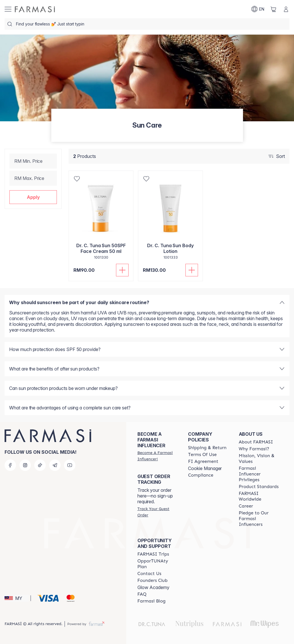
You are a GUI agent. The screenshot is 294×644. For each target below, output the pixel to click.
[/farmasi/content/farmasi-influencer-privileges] (259, 474)
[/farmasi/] (35, 9)
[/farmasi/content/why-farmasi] (254, 449)
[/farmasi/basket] (273, 9)
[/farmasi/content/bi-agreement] (203, 461)
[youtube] (70, 465)
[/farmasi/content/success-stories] (153, 580)
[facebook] (10, 465)
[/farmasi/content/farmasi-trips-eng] (153, 554)
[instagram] (25, 465)
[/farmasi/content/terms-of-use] (202, 455)
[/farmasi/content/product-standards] (259, 487)
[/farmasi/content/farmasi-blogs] (152, 601)
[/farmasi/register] (158, 456)
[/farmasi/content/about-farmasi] (256, 442)
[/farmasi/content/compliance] (201, 475)
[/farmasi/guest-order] (158, 512)
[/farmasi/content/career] (246, 506)
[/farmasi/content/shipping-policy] (207, 448)
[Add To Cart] (122, 270)
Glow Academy (153, 587)
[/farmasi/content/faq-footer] (142, 594)
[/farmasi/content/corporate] (259, 496)
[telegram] (55, 465)
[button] (33, 197)
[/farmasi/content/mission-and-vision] (259, 459)
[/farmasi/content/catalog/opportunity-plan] (158, 564)
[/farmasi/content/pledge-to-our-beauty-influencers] (259, 519)
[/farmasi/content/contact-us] (149, 574)
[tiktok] (40, 465)
